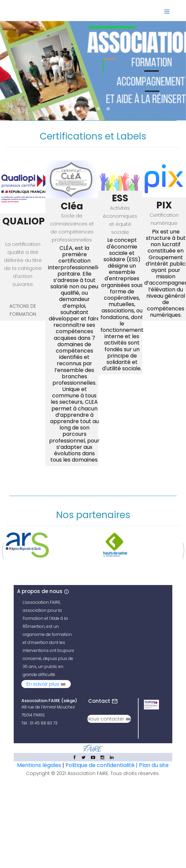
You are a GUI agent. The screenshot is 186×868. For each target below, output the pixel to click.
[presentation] (3, 549)
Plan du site (154, 765)
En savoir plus (46, 684)
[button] (78, 109)
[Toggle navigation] (167, 11)
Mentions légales (39, 765)
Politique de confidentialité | (102, 765)
